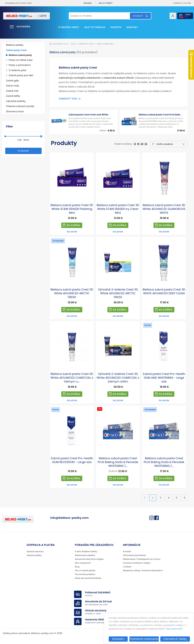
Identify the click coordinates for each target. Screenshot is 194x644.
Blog (77, 567)
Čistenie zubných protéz (20, 106)
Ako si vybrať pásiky (85, 570)
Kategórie (23, 27)
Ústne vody (13, 86)
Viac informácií (174, 629)
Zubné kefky (13, 96)
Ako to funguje (95, 27)
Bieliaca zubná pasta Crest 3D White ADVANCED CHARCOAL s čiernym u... (72, 378)
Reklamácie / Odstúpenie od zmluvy (142, 559)
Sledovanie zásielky (85, 555)
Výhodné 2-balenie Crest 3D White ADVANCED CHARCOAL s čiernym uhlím (118, 378)
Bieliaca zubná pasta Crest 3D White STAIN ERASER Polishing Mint (72, 209)
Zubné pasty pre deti (21, 75)
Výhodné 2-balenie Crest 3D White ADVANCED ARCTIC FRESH (118, 293)
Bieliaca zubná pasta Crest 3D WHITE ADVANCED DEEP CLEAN (164, 291)
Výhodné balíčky (16, 101)
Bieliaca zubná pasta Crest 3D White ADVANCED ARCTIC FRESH (72, 293)
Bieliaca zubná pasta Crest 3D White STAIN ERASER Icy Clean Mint (118, 209)
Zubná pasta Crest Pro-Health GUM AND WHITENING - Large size (164, 378)
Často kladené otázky (86, 551)
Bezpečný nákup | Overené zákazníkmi (143, 570)
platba (188, 3)
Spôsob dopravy (35, 551)
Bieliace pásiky (15, 45)
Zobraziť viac (68, 99)
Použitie (116, 27)
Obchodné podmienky (135, 555)
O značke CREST (69, 27)
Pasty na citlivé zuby (21, 60)
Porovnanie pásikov (85, 574)
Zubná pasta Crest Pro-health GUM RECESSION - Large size (72, 460)
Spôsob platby (34, 555)
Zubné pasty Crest (16, 50)
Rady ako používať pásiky (88, 578)
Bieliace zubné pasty (20, 55)
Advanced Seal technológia (89, 559)
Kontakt (132, 27)
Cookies (127, 567)
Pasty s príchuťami (20, 65)
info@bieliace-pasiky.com (18, 3)
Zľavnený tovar (15, 111)
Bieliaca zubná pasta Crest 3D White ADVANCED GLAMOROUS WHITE (164, 209)
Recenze (88, 3)
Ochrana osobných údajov (137, 563)
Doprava (178, 3)
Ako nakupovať (83, 563)
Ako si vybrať (106, 3)
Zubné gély (13, 80)
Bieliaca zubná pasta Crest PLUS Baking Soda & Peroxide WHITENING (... (118, 462)
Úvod (73, 44)
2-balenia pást (17, 70)
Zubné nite (12, 91)
